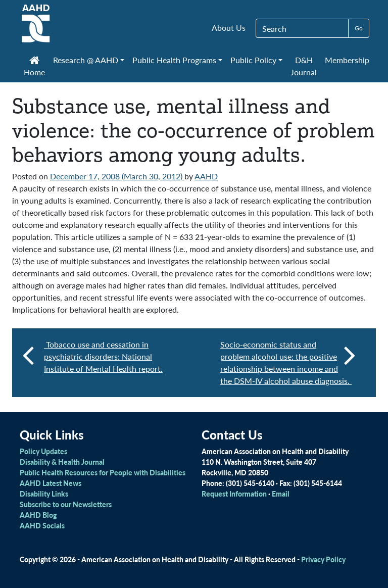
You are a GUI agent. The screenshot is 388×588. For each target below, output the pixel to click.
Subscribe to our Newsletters (66, 504)
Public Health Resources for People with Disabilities (103, 472)
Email (281, 494)
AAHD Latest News (51, 483)
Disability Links (44, 494)
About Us (229, 28)
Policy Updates (43, 451)
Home (34, 67)
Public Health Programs (174, 60)
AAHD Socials (42, 525)
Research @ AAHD (86, 60)
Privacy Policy (323, 559)
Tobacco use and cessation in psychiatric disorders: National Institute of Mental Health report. (103, 356)
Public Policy (253, 60)
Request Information (234, 494)
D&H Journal (304, 66)
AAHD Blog (38, 515)
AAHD (206, 176)
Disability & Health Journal (62, 462)
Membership (347, 60)
